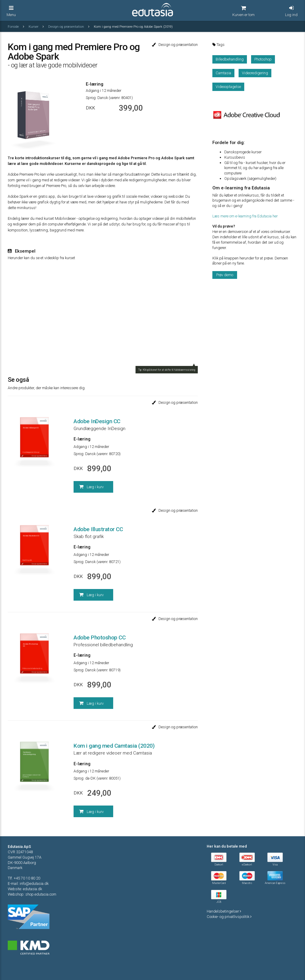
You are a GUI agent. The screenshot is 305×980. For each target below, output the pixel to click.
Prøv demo (225, 275)
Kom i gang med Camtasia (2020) (114, 746)
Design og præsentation (67, 27)
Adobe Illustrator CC (98, 529)
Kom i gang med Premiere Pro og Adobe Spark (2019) (133, 27)
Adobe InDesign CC (97, 421)
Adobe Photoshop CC (99, 637)
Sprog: (91, 98)
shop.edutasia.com (41, 894)
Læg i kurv (91, 487)
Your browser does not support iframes (103, 317)
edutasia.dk (32, 889)
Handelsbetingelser (224, 911)
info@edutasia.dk (34, 884)
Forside (14, 27)
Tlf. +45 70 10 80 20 (24, 878)
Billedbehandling (230, 59)
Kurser (34, 27)
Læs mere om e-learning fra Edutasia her (245, 216)
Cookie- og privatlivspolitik (229, 917)
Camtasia (223, 73)
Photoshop (263, 59)
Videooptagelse (228, 87)
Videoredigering (255, 73)
